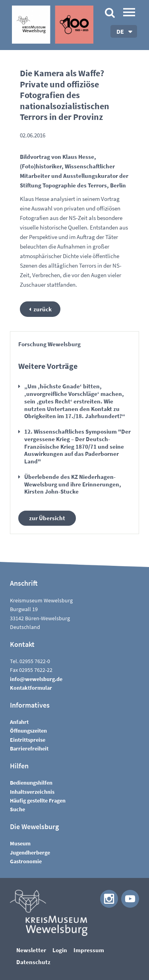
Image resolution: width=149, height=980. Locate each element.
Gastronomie (26, 861)
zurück (43, 309)
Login (60, 950)
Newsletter (31, 950)
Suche (17, 809)
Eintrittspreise (28, 740)
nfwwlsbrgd (36, 679)
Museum (20, 843)
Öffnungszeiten (28, 731)
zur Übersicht (47, 518)
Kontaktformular (31, 688)
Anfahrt (19, 722)
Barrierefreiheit (29, 749)
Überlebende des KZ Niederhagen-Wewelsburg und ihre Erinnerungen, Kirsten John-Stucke (73, 484)
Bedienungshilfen (31, 783)
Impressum (89, 950)
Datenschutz (33, 962)
